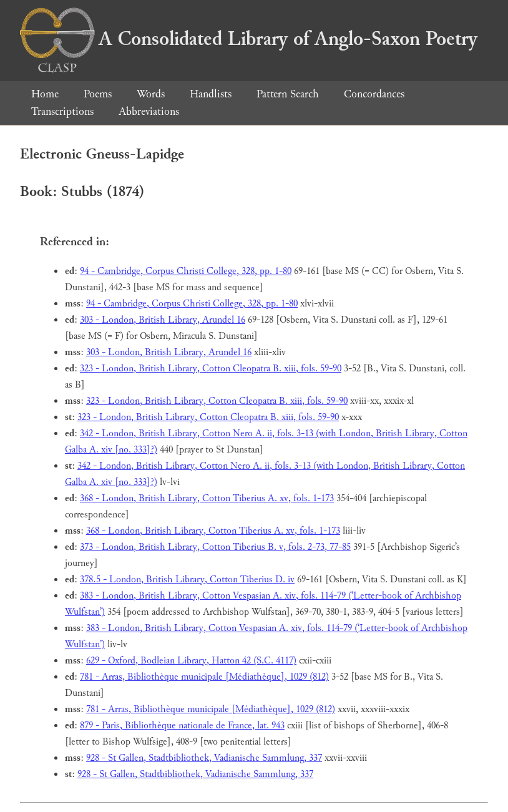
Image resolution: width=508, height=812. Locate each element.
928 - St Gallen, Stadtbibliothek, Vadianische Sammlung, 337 (204, 758)
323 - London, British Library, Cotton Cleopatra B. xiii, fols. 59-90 (211, 369)
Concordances (374, 94)
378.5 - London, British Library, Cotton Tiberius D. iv (187, 580)
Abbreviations (149, 111)
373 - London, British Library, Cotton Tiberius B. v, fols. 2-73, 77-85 (215, 547)
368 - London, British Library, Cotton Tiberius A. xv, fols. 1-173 (207, 498)
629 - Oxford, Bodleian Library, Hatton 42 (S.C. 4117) (191, 661)
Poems (98, 94)
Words (151, 94)
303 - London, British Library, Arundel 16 (163, 320)
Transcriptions (62, 111)
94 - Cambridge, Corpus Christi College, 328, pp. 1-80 (186, 271)
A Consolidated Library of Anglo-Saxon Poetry (249, 39)
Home (45, 94)
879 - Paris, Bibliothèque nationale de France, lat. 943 (182, 726)
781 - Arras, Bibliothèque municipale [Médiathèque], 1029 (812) (204, 677)
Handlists (211, 94)
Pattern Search (288, 94)
